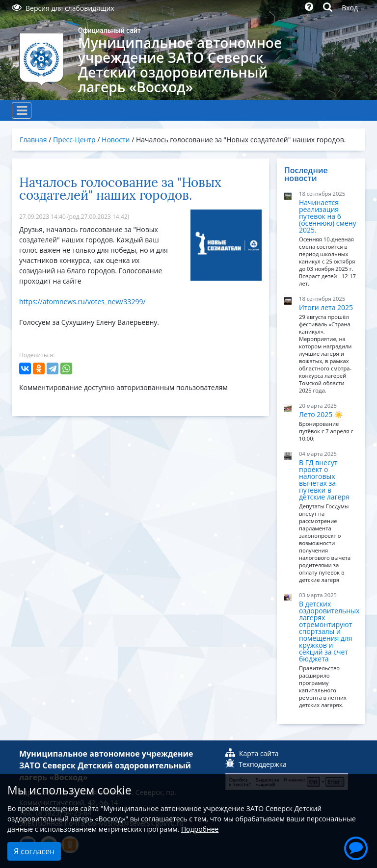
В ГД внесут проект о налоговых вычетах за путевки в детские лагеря (324, 480)
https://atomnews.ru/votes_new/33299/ (82, 302)
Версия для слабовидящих (63, 8)
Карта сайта (252, 753)
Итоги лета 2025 (326, 307)
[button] (356, 847)
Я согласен (34, 851)
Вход (350, 8)
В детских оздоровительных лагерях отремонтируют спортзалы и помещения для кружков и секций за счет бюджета (329, 631)
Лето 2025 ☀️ (321, 414)
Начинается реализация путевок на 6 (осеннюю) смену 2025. (328, 216)
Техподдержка (256, 764)
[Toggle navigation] (22, 110)
